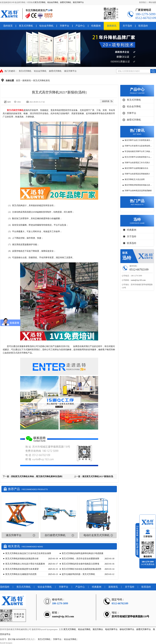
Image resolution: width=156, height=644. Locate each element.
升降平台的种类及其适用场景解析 (138, 191)
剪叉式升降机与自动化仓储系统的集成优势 (82, 569)
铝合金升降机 (46, 26)
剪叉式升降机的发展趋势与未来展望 (22, 569)
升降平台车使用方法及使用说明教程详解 (138, 147)
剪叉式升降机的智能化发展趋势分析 (22, 559)
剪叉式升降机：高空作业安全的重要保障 (80, 559)
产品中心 (80, 26)
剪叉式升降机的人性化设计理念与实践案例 (25, 564)
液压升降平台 (70, 71)
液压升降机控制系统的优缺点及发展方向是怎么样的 (138, 186)
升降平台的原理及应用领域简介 (137, 174)
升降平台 (64, 26)
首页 (18, 80)
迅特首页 (8, 26)
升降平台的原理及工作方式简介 (137, 163)
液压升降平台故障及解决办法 (136, 168)
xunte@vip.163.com (138, 280)
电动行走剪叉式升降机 (97, 535)
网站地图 (152, 2)
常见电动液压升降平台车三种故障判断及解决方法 (138, 152)
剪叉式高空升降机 (15, 110)
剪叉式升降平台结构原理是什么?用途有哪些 (138, 158)
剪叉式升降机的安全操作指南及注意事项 (80, 564)
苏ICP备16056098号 (17, 639)
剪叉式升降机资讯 (41, 80)
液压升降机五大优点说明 (135, 179)
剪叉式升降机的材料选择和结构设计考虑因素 (83, 553)
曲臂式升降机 (55, 71)
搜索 (153, 71)
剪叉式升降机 (26, 26)
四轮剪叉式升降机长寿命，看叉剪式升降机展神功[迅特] (37, 476)
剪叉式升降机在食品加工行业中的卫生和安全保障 (28, 553)
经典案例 (96, 26)
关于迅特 (127, 26)
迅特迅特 (5, 587)
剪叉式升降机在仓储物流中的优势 (21, 574)
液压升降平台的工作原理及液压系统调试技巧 (138, 141)
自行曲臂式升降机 (55, 535)
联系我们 (143, 2)
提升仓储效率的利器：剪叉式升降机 (78, 574)
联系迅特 (143, 26)
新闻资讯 (112, 26)
